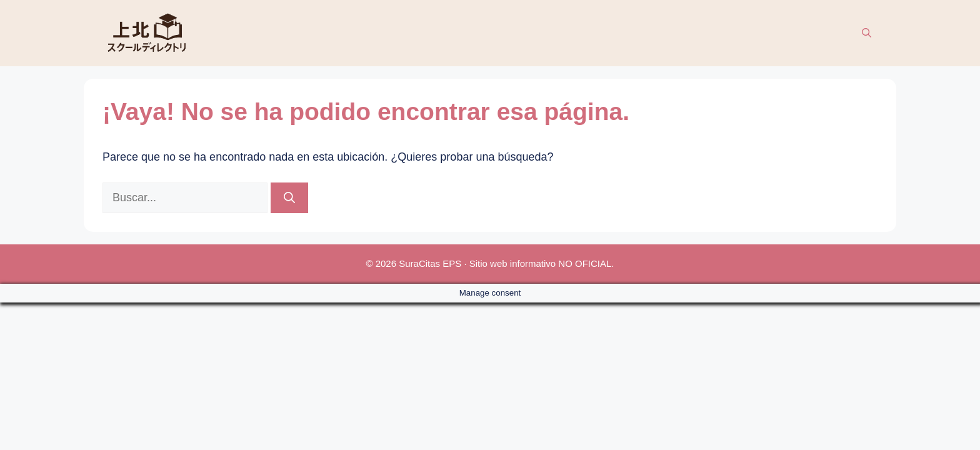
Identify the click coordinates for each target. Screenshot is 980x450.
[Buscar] (289, 198)
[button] (867, 33)
